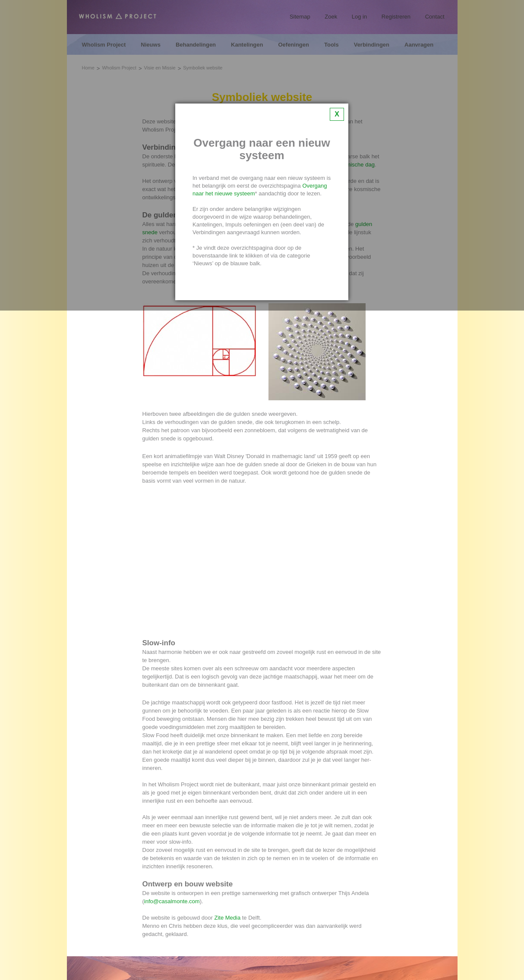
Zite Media (227, 918)
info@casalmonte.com (172, 901)
